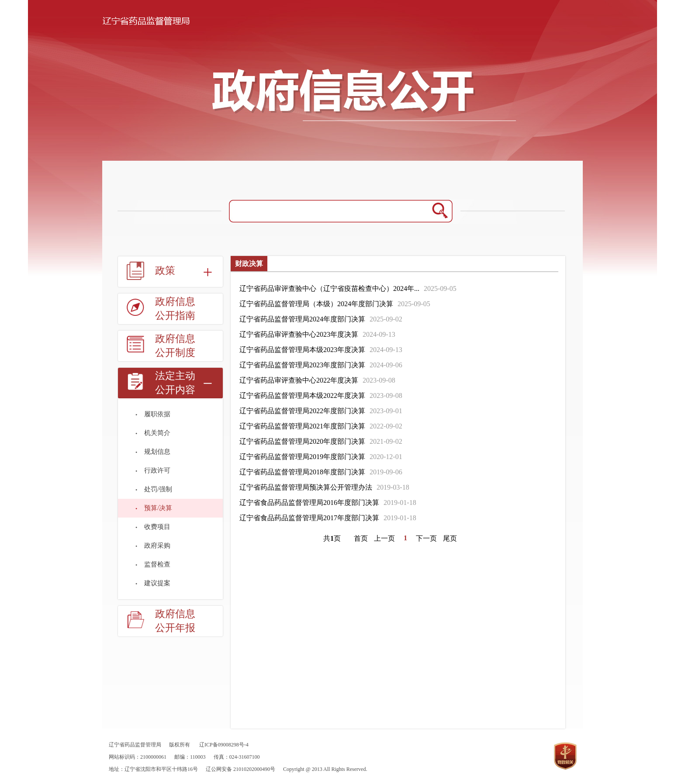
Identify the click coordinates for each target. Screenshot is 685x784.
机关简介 (157, 433)
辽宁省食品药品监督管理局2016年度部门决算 (309, 503)
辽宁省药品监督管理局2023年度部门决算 (302, 365)
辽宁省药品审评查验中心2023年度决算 (299, 334)
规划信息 (157, 452)
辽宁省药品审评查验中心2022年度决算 (299, 380)
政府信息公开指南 (175, 309)
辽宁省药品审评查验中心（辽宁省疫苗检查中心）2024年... (329, 288)
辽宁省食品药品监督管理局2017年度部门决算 (309, 518)
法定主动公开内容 (175, 383)
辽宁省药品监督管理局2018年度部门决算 (302, 472)
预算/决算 (158, 508)
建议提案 (157, 583)
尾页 (450, 538)
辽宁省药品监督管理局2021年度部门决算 (302, 426)
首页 (361, 538)
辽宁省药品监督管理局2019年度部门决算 (302, 457)
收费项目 (157, 527)
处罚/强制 (158, 489)
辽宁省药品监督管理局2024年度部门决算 (302, 319)
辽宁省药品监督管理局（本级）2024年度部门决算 (316, 304)
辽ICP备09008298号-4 (224, 745)
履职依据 (157, 414)
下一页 (426, 538)
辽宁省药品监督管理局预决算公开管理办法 (306, 487)
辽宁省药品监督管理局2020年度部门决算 (302, 441)
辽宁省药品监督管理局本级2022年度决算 (302, 395)
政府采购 (157, 546)
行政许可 (157, 470)
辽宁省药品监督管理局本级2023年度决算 (302, 350)
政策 (165, 271)
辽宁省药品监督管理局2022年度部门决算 (302, 411)
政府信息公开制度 (175, 346)
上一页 (384, 538)
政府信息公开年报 (175, 621)
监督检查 (157, 564)
